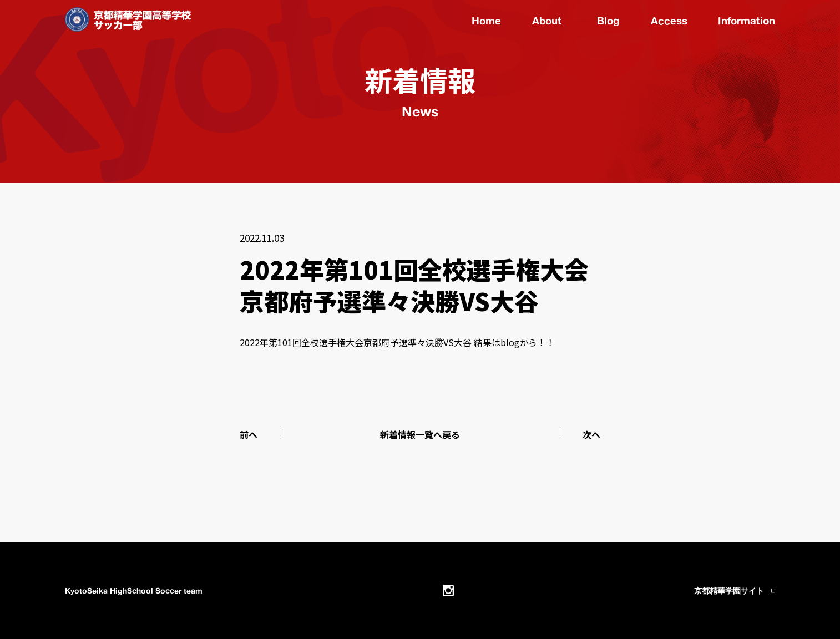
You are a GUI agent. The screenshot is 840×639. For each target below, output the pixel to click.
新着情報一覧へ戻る (420, 434)
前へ (249, 434)
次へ (591, 434)
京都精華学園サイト (729, 590)
